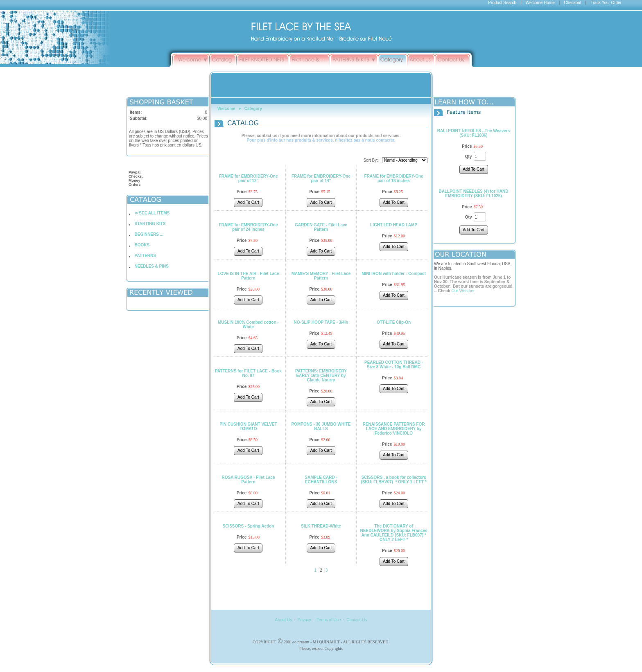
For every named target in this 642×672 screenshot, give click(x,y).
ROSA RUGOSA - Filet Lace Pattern (248, 480)
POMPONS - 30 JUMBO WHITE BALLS (321, 426)
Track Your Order (606, 3)
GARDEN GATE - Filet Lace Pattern (321, 227)
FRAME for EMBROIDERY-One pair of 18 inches (394, 178)
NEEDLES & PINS (152, 266)
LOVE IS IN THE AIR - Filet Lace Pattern (249, 276)
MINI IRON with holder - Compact (394, 274)
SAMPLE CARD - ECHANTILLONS (321, 480)
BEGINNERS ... (149, 234)
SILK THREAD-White (321, 526)
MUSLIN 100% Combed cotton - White (248, 325)
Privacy (304, 620)
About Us (284, 620)
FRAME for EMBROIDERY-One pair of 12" (248, 178)
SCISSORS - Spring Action (249, 526)
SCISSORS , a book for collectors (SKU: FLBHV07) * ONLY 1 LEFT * (394, 480)
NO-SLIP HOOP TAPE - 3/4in (321, 322)
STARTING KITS (150, 224)
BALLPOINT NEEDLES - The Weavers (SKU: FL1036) (474, 133)
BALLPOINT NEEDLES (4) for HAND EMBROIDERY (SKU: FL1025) (474, 194)
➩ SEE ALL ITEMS (152, 213)
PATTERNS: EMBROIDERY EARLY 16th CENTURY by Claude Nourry (321, 375)
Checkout (572, 3)
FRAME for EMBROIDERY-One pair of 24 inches (248, 227)
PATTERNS (145, 256)
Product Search (502, 3)
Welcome (226, 109)
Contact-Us (357, 620)
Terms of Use (329, 620)
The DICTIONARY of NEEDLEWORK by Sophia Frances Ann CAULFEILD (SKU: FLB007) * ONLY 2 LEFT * (394, 533)
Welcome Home (540, 3)
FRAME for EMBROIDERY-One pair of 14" (321, 178)
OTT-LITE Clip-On (394, 322)
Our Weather (463, 291)
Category (253, 109)
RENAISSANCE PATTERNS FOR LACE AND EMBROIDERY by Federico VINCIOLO (394, 429)
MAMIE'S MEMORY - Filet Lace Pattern (321, 276)
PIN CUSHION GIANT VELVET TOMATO (248, 426)
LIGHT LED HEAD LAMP (394, 225)
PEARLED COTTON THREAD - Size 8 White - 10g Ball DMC (394, 365)
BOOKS (142, 245)
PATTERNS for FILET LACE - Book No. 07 (248, 373)
